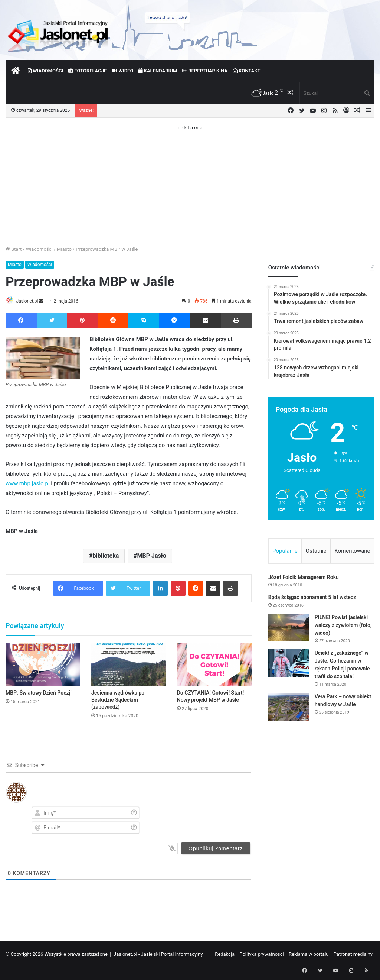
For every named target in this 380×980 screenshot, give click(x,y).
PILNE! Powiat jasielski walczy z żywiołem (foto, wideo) (343, 627)
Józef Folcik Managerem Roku (304, 579)
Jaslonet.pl (30, 301)
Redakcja (225, 955)
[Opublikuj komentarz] (216, 849)
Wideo (122, 71)
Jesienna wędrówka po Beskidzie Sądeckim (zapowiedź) (118, 700)
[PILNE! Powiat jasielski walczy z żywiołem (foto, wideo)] (289, 629)
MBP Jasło (152, 557)
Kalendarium (158, 71)
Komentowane (352, 551)
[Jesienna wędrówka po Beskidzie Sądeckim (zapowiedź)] (129, 665)
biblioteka (106, 557)
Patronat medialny (353, 955)
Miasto (64, 249)
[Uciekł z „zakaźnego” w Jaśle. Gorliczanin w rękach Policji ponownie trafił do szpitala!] (289, 665)
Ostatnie (316, 551)
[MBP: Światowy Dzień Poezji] (43, 665)
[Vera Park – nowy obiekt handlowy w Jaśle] (289, 708)
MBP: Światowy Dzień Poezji (39, 693)
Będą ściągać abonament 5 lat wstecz (312, 599)
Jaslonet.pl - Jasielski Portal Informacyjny (158, 955)
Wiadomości (45, 71)
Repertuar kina (205, 71)
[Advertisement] (190, 182)
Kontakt (247, 71)
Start (14, 249)
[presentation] (211, 820)
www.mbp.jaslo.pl (28, 484)
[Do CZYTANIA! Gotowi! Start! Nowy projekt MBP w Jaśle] (214, 665)
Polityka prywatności (261, 955)
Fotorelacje (87, 71)
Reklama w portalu (309, 955)
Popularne (285, 551)
